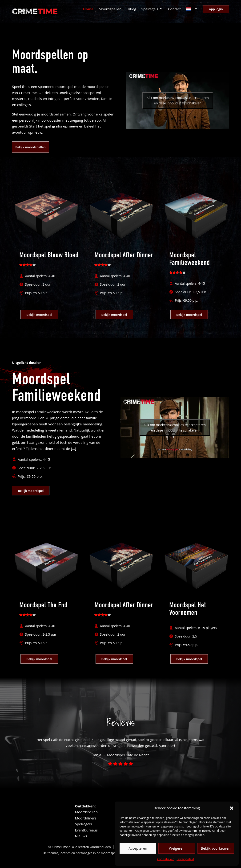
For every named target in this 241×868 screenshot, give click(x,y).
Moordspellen (110, 9)
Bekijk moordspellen (30, 147)
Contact (174, 9)
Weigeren (177, 848)
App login (216, 9)
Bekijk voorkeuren (216, 848)
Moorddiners (86, 818)
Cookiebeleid (166, 859)
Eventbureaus (86, 830)
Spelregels (150, 9)
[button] (232, 808)
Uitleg (131, 9)
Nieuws (81, 836)
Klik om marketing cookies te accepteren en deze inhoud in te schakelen (178, 100)
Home (88, 9)
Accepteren (138, 848)
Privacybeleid (185, 859)
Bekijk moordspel (39, 315)
